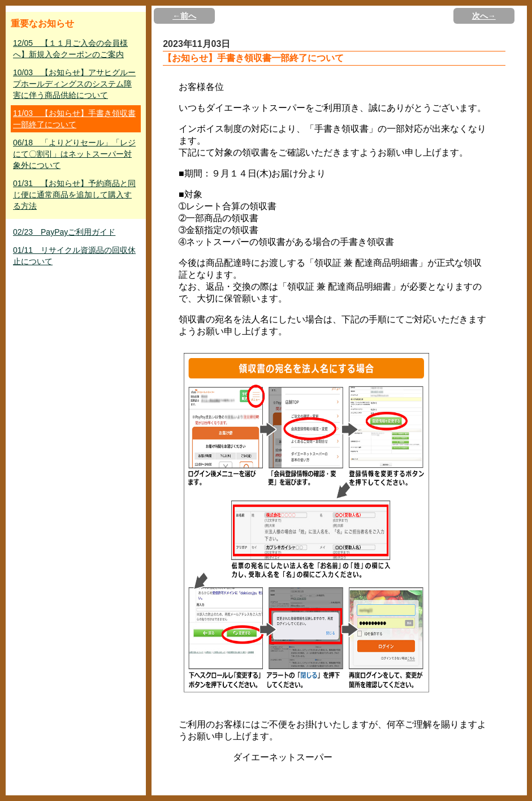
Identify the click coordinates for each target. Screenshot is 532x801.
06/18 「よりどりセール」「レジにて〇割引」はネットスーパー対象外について (74, 154)
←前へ (184, 16)
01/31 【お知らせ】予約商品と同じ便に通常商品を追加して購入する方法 (74, 195)
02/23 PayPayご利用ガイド (64, 232)
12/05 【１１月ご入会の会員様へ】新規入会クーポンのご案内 (70, 49)
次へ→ (484, 16)
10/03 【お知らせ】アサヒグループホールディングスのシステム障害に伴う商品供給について (74, 84)
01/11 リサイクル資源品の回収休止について (74, 256)
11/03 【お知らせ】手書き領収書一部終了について (74, 119)
